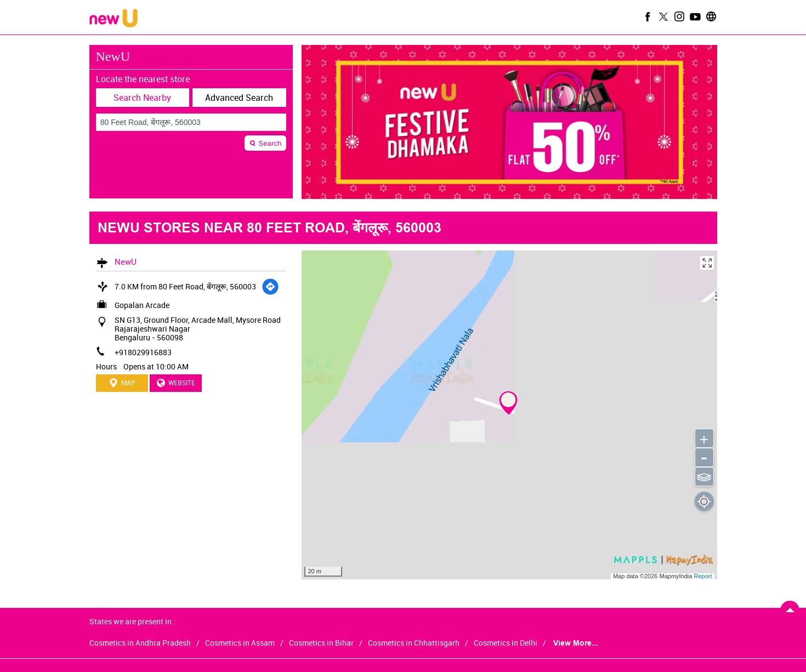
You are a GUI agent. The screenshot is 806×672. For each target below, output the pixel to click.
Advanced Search (239, 98)
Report (703, 576)
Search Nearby (142, 98)
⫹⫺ (704, 476)
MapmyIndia (676, 576)
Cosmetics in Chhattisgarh (414, 643)
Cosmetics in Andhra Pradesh (140, 643)
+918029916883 (143, 352)
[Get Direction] (270, 287)
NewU (126, 261)
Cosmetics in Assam (240, 643)
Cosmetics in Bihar (321, 643)
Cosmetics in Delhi (506, 643)
